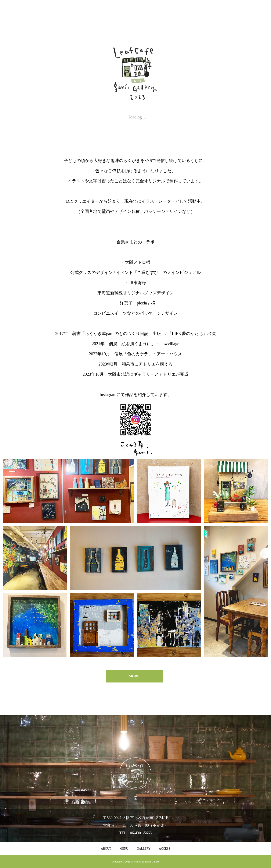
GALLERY (144, 849)
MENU (124, 849)
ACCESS (165, 849)
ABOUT (106, 849)
